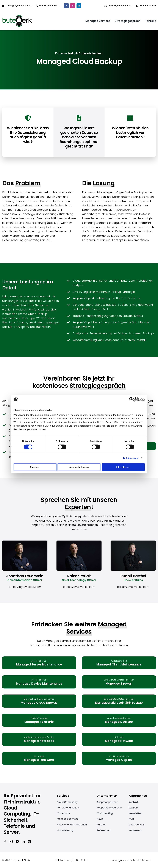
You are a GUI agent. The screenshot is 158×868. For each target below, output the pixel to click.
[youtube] (17, 842)
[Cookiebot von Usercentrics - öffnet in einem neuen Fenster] (131, 399)
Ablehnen (35, 467)
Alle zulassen (123, 467)
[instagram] (73, 6)
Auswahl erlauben (79, 467)
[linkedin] (79, 6)
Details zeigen (131, 458)
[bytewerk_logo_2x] (17, 16)
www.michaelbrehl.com (136, 860)
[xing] (29, 842)
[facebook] (66, 6)
